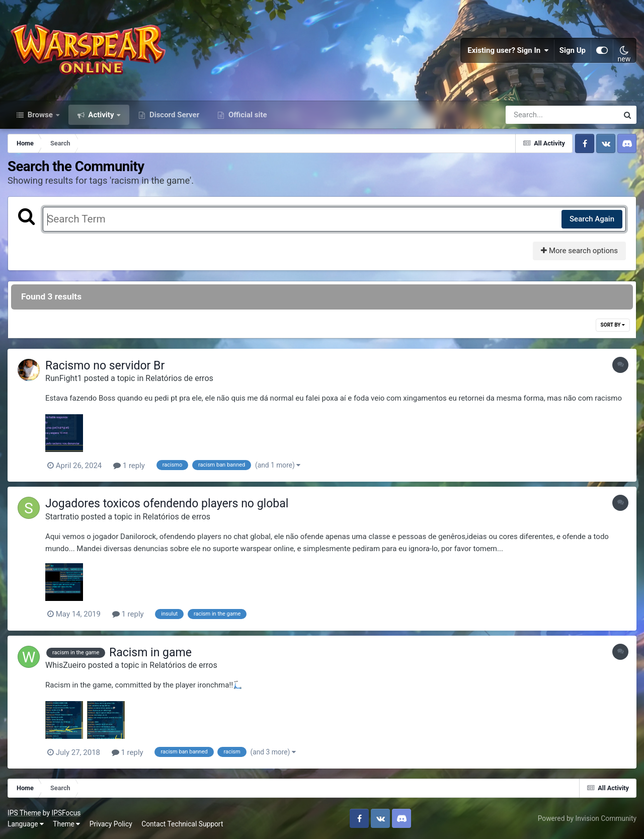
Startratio (62, 517)
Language (26, 824)
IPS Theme (24, 813)
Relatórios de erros (179, 378)
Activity (101, 115)
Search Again (592, 219)
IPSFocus (66, 813)
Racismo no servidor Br (105, 366)
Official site (247, 115)
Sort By (613, 325)
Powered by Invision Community (587, 818)
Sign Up (573, 50)
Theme (66, 824)
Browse (40, 115)
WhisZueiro (66, 665)
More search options (579, 251)
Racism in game (150, 653)
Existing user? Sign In (508, 50)
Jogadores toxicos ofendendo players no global (167, 504)
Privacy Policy (111, 824)
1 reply (129, 466)
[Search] (533, 115)
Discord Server (173, 115)
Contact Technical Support (182, 824)
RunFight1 (64, 378)
